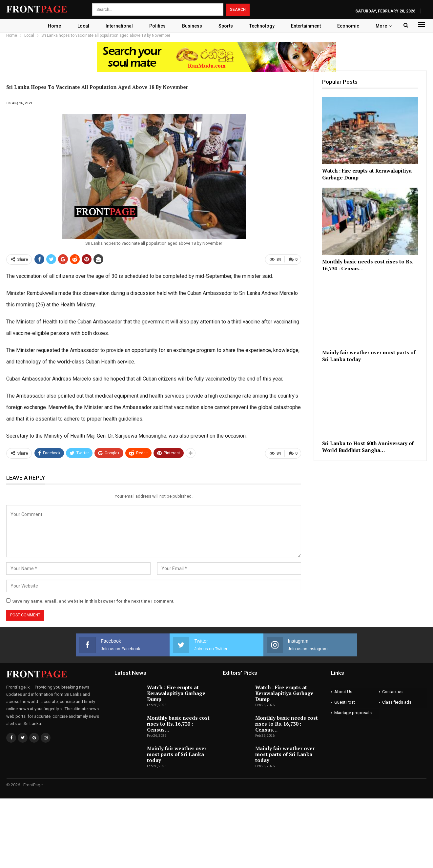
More (385, 26)
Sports (227, 26)
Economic (352, 26)
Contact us (392, 692)
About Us (343, 692)
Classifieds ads (397, 702)
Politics (157, 26)
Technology (265, 26)
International (118, 26)
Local (81, 26)
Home (51, 26)
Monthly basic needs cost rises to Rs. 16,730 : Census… (178, 724)
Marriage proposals (353, 713)
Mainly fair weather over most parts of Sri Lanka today (177, 754)
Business (193, 26)
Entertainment (309, 26)
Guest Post (345, 702)
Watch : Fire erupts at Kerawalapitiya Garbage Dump (176, 693)
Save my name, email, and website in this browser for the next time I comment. (93, 601)
